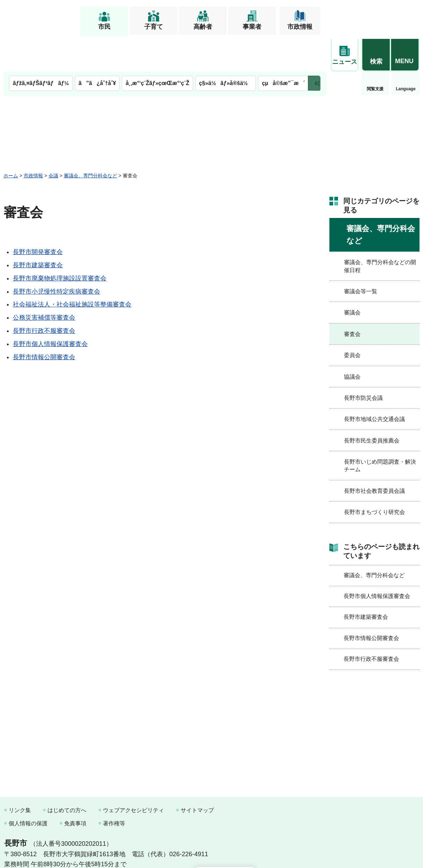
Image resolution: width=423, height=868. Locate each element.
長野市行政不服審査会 (44, 295)
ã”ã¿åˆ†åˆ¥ (97, 48)
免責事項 (75, 788)
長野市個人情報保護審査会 (50, 308)
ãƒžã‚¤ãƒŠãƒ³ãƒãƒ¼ (41, 48)
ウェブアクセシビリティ (133, 775)
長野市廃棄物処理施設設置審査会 (60, 243)
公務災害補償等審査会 (44, 282)
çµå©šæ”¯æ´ (283, 48)
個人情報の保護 (28, 788)
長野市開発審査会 (38, 217)
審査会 (352, 298)
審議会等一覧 (361, 256)
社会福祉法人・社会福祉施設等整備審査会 (72, 269)
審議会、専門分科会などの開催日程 (380, 231)
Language (375, 53)
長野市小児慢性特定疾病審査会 (57, 256)
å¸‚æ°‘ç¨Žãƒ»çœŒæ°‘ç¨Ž (157, 48)
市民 (104, 27)
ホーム (11, 140)
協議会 (352, 341)
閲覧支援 (345, 53)
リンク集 (20, 775)
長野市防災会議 (363, 363)
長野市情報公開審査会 (44, 321)
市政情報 (300, 27)
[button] (376, 16)
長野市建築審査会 (38, 230)
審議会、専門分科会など (90, 140)
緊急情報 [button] (406, 52)
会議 (53, 140)
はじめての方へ (67, 775)
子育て (154, 27)
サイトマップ (197, 775)
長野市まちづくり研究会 (374, 477)
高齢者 (203, 27)
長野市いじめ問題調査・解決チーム (380, 430)
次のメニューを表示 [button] (314, 48)
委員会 (352, 320)
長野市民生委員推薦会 (372, 405)
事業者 (252, 27)
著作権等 (114, 788)
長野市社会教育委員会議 (374, 455)
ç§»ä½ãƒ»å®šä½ (226, 48)
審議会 (352, 277)
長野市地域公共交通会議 (374, 384)
